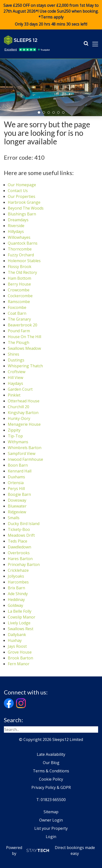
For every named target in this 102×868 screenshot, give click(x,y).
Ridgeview (17, 512)
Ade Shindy (18, 594)
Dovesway (17, 500)
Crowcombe (19, 290)
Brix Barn (16, 588)
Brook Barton (20, 658)
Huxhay (15, 640)
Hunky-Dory (19, 418)
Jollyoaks (16, 576)
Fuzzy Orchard (21, 255)
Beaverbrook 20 (23, 325)
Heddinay (16, 600)
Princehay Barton (24, 564)
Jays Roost (17, 646)
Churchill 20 (19, 407)
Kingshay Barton (23, 413)
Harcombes (18, 582)
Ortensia (16, 483)
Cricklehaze (18, 570)
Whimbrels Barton (25, 448)
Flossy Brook (20, 267)
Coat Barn (17, 313)
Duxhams (16, 477)
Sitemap (51, 812)
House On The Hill (24, 337)
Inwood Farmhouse (25, 459)
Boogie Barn (19, 494)
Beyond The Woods (26, 208)
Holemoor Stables (24, 261)
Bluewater (17, 506)
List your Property (51, 828)
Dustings (16, 360)
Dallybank (17, 635)
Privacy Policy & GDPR (51, 787)
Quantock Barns (23, 243)
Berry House (19, 284)
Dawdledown (19, 547)
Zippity (14, 430)
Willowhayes (19, 237)
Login (51, 837)
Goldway (15, 605)
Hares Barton (20, 559)
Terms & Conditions (51, 771)
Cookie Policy (51, 779)
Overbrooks (19, 553)
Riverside (16, 226)
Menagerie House (24, 424)
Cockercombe (20, 296)
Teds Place (18, 541)
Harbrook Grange (24, 202)
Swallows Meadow (24, 348)
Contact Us (18, 191)
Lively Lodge (19, 623)
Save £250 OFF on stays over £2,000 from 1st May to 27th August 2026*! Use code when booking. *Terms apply (51, 15)
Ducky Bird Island (24, 524)
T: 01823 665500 (51, 800)
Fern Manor (19, 664)
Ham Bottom (19, 278)
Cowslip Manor (22, 617)
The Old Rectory (22, 272)
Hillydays (16, 231)
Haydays (15, 383)
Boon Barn (18, 465)
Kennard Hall (20, 471)
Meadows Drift (21, 535)
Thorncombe (20, 249)
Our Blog (51, 763)
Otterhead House (24, 401)
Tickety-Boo (19, 529)
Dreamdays (18, 220)
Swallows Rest (21, 629)
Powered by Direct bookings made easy (51, 850)
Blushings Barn (22, 214)
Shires (14, 354)
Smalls (14, 518)
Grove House (20, 652)
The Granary (19, 319)
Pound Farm (19, 331)
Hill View (15, 378)
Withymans (18, 442)
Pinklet (14, 395)
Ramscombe (19, 302)
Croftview (17, 372)
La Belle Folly (20, 611)
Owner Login (51, 820)
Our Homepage (22, 185)
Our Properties (22, 196)
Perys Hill (16, 489)
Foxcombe (17, 307)
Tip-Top (15, 436)
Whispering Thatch (25, 366)
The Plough (19, 342)
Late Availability (51, 754)
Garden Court (20, 389)
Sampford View (22, 453)
